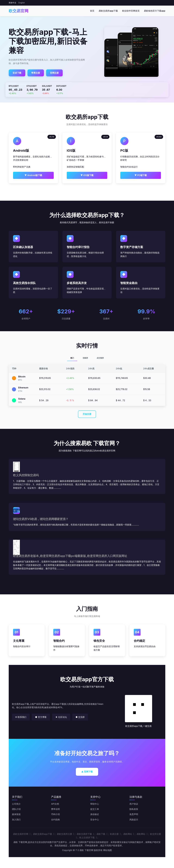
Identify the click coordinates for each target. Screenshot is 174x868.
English (22, 3)
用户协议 (134, 804)
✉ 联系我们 (21, 717)
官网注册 (54, 73)
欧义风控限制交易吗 (26, 475)
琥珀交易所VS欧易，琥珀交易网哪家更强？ (41, 519)
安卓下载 (17, 73)
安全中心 (95, 820)
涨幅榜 (85, 358)
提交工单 (95, 809)
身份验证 (95, 814)
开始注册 (87, 414)
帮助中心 (95, 804)
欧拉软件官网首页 (131, 11)
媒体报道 (16, 814)
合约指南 (55, 820)
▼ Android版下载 (33, 175)
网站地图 (108, 850)
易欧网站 (128, 834)
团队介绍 (16, 809)
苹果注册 (36, 73)
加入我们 (16, 820)
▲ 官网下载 (87, 772)
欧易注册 (114, 834)
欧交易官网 (19, 11)
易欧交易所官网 (21, 834)
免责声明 (134, 814)
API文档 (55, 804)
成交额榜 (100, 358)
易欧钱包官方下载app (155, 11)
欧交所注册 (156, 834)
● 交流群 (80, 717)
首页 (92, 11)
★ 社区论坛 (61, 717)
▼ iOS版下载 (87, 175)
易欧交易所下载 (84, 834)
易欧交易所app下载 (108, 11)
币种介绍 (55, 814)
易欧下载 (101, 834)
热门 (72, 358)
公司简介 (16, 804)
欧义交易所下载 (87, 838)
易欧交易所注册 (64, 834)
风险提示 (134, 820)
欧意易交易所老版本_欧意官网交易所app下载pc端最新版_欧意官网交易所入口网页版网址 (70, 556)
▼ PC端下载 (141, 175)
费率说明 (55, 809)
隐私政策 (134, 809)
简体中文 (13, 3)
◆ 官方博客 (41, 717)
